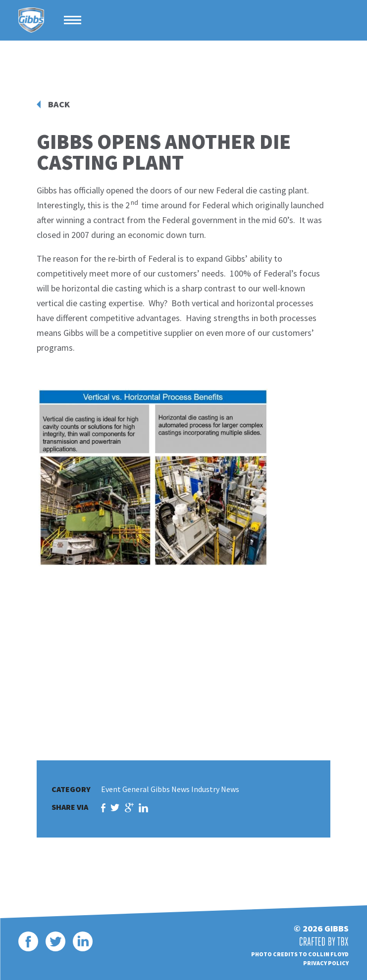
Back (59, 104)
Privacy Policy (326, 963)
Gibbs (31, 20)
